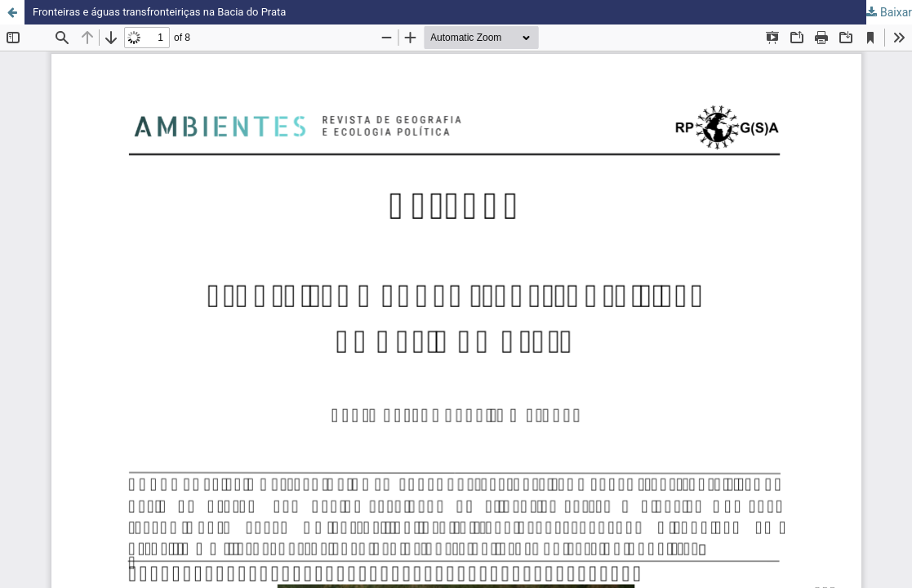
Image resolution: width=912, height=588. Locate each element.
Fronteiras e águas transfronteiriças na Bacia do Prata (169, 12)
